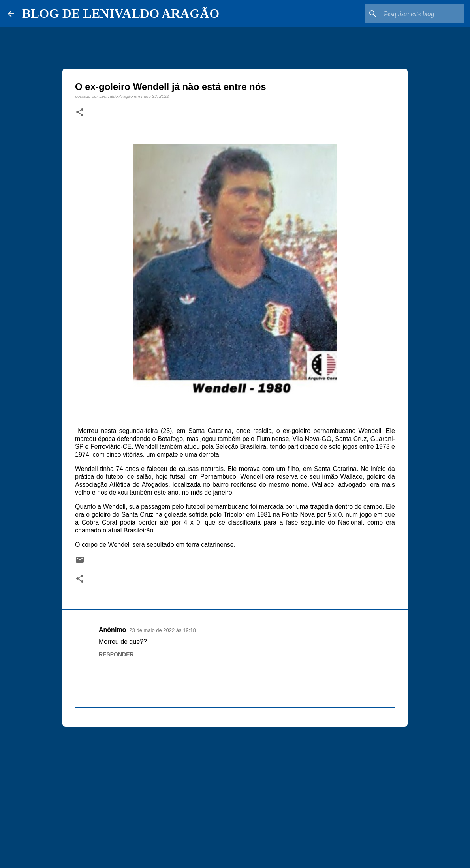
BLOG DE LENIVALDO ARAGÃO (121, 13)
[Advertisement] (235, 794)
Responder (116, 654)
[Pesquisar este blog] (422, 14)
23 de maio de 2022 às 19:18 (162, 630)
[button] (80, 112)
